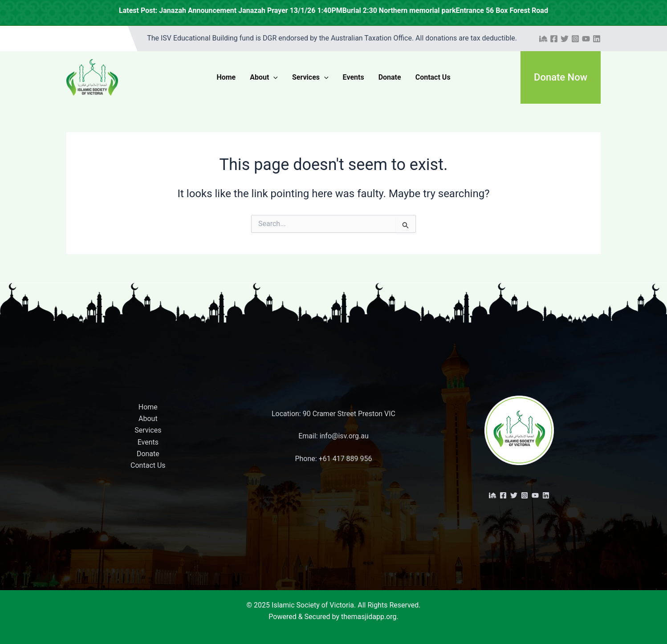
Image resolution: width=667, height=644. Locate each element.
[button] (561, 77)
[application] (273, 77)
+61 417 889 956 (346, 459)
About (264, 77)
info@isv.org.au (344, 436)
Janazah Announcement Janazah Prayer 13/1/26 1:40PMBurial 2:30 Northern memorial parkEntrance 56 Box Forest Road (428, 10)
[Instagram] (575, 39)
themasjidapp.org (369, 617)
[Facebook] (554, 39)
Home (226, 77)
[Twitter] (565, 39)
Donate (390, 77)
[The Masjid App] (543, 39)
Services (310, 77)
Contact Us (433, 77)
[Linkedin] (597, 39)
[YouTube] (586, 39)
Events (354, 77)
